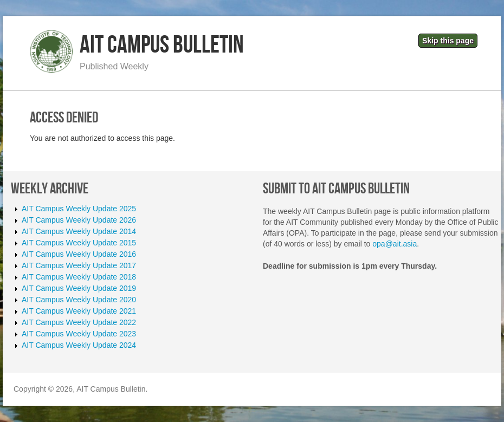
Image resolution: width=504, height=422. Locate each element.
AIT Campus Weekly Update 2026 (79, 220)
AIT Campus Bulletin (162, 45)
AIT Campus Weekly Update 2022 (79, 322)
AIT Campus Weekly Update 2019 (79, 288)
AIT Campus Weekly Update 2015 (79, 243)
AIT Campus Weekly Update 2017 (79, 265)
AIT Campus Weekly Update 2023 (79, 334)
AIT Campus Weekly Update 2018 (79, 277)
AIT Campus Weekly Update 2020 (79, 300)
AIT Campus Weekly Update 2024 (79, 345)
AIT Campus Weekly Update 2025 (79, 209)
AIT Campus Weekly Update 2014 (79, 231)
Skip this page (448, 41)
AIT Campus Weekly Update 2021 (79, 311)
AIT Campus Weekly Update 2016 (79, 254)
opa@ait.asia (395, 244)
